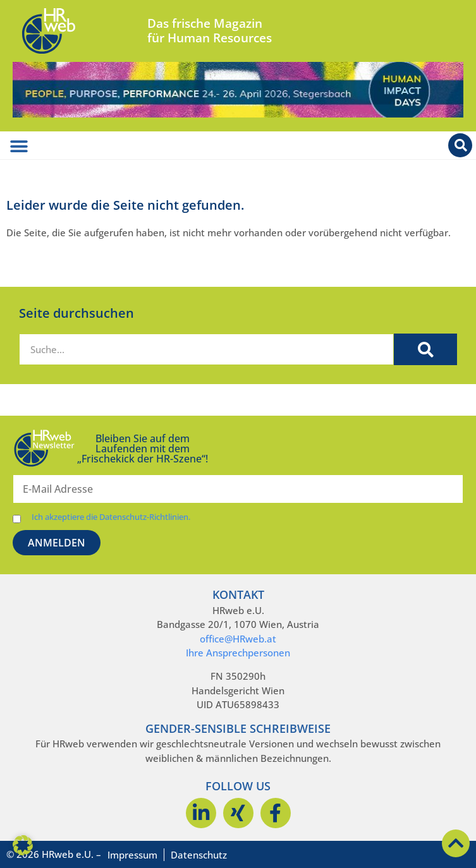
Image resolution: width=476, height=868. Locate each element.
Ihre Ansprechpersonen (238, 653)
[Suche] (425, 349)
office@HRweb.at (238, 639)
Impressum (132, 855)
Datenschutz (199, 855)
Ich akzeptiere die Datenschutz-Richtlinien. (111, 517)
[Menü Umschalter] (19, 147)
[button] (23, 845)
